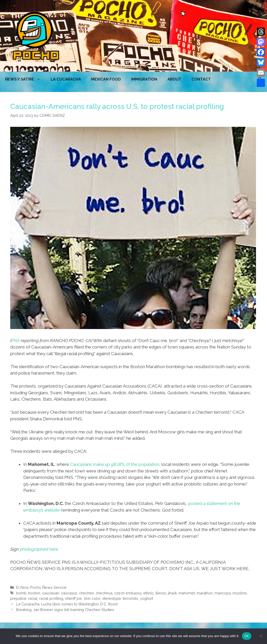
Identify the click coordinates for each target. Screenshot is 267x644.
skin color (92, 598)
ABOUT (174, 79)
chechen (87, 593)
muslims (240, 593)
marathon (205, 593)
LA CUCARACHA (66, 79)
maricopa (223, 593)
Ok (247, 636)
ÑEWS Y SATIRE (25, 79)
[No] (261, 636)
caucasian (51, 593)
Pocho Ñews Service (48, 587)
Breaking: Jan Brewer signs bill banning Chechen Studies (65, 610)
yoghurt (147, 598)
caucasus (69, 593)
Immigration (144, 79)
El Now (22, 587)
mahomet (187, 593)
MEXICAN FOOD (106, 79)
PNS (15, 341)
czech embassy (128, 593)
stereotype (112, 598)
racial (33, 598)
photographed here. (39, 549)
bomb (21, 593)
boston (34, 593)
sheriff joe (73, 598)
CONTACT (201, 79)
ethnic (148, 593)
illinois (161, 593)
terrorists (131, 598)
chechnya (104, 593)
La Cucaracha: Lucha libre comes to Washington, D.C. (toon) (67, 604)
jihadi (172, 593)
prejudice (18, 598)
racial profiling (51, 598)
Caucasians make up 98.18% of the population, (115, 464)
